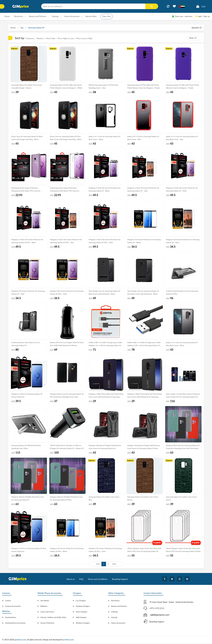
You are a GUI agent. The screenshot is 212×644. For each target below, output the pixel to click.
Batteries (44, 607)
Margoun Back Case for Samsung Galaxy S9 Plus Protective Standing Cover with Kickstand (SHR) (67, 396)
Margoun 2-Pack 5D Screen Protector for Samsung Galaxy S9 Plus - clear (66, 241)
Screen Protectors (47, 624)
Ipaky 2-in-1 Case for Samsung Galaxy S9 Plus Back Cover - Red (182, 138)
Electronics (115, 601)
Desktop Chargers (83, 607)
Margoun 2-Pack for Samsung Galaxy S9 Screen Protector (27, 396)
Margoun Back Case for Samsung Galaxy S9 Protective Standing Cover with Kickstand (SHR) (183, 448)
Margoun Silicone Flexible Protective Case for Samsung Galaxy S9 (28, 499)
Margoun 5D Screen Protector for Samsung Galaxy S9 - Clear (183, 241)
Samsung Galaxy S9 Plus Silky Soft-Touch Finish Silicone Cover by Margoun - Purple (144, 87)
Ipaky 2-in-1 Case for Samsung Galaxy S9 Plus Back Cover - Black (182, 344)
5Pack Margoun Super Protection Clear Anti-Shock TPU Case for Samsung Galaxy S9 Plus (183, 551)
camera (8, 601)
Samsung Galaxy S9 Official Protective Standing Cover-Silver (26, 447)
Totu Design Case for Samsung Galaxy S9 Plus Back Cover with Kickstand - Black (143, 293)
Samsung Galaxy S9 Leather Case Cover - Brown (143, 499)
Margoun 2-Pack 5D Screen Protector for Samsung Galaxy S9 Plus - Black (27, 241)
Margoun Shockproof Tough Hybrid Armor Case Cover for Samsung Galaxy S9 (105, 447)
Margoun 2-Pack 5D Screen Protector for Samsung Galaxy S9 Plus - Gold (105, 241)
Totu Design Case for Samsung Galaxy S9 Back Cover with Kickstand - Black (104, 293)
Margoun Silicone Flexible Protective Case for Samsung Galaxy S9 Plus (66, 499)
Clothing (114, 612)
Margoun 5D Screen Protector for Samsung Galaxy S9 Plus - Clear (105, 551)
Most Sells (51, 38)
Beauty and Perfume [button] (38, 16)
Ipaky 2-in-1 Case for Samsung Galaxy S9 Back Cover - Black (105, 138)
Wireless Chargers (83, 624)
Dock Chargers (82, 612)
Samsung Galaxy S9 (36, 28)
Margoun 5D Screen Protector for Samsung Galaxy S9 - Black (144, 241)
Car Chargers (81, 601)
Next (114, 565)
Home (7, 16)
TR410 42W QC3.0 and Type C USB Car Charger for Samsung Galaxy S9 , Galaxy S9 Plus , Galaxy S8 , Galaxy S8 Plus (67, 448)
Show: (192, 38)
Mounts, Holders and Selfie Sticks (53, 618)
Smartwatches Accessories (15, 624)
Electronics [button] (19, 16)
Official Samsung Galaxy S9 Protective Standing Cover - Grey (103, 87)
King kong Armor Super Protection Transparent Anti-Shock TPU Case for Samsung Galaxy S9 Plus (64, 190)
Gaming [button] (55, 16)
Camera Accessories (13, 607)
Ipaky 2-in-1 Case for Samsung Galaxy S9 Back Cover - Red (143, 138)
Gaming (114, 618)
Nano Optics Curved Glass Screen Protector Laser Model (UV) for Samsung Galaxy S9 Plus (183, 396)
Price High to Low (66, 38)
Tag (22, 28)
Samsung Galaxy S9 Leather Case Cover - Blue (104, 499)
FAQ (81, 580)
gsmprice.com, (21, 640)
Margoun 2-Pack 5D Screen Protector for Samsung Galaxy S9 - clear (143, 190)
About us (71, 580)
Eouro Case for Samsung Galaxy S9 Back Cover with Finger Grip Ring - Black (27, 138)
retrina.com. (69, 640)
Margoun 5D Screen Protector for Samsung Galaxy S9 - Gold (28, 293)
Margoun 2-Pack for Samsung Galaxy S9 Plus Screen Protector (29, 551)
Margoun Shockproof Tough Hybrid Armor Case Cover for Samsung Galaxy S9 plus (144, 447)
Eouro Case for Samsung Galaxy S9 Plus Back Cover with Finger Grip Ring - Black (66, 138)
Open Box (107, 16)
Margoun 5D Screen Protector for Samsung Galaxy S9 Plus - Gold (67, 293)
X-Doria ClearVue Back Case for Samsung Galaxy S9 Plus (182, 293)
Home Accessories (118, 624)
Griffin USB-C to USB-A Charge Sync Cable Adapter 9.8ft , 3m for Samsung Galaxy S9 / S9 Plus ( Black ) (144, 345)
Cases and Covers (47, 612)
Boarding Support (120, 580)
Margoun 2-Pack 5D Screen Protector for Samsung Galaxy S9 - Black (105, 190)
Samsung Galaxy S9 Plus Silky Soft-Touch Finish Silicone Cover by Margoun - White (66, 87)
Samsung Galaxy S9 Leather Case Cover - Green (182, 499)
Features (30, 38)
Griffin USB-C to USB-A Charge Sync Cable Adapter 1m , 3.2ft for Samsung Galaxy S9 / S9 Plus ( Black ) (105, 345)
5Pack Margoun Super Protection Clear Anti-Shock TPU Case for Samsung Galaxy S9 (145, 551)
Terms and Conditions (98, 580)
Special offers (91, 16)
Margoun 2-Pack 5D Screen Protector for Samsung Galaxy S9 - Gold (182, 190)
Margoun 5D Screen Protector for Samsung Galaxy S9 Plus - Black (67, 551)
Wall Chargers (81, 618)
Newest (40, 38)
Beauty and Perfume (119, 607)
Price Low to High (84, 38)
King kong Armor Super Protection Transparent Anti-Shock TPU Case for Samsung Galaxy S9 (26, 190)
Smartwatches (11, 618)
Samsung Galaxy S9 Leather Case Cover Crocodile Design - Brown (27, 87)
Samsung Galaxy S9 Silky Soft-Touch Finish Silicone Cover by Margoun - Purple (182, 87)
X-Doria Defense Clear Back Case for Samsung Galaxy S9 (26, 344)
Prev (98, 565)
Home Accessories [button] (72, 16)
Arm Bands (45, 601)
